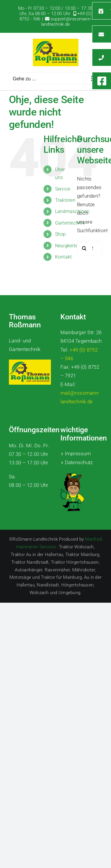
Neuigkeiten (68, 246)
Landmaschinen (72, 211)
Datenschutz (79, 462)
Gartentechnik (70, 223)
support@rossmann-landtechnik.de (66, 22)
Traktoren (65, 200)
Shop (61, 234)
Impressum (78, 453)
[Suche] (84, 248)
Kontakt (63, 257)
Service (63, 189)
